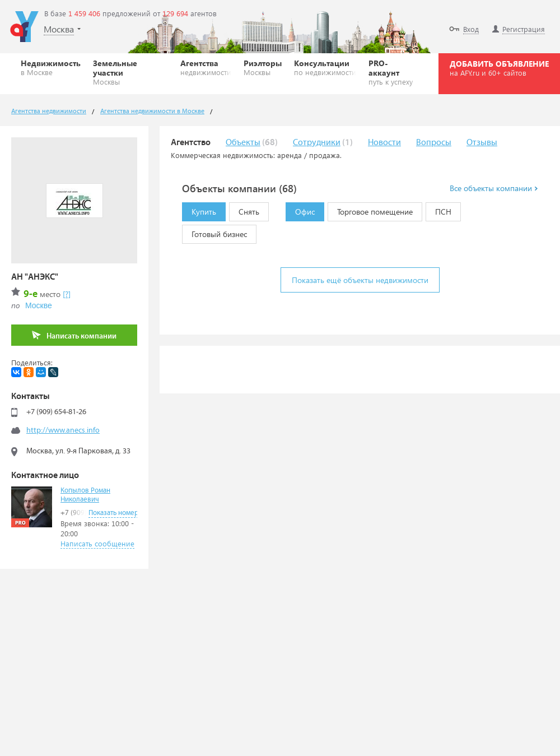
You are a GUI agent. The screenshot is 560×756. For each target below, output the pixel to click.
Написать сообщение (97, 543)
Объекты (243, 143)
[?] (67, 294)
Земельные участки (130, 72)
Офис (300, 210)
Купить (199, 210)
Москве (39, 305)
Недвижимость (51, 67)
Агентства (206, 67)
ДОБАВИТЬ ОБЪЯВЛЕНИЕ (499, 68)
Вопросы (434, 143)
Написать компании (74, 335)
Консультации (325, 67)
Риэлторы (263, 67)
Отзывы (482, 143)
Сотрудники (317, 143)
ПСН (438, 210)
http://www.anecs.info (63, 430)
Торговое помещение (370, 210)
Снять (244, 210)
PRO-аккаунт (393, 72)
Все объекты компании (494, 188)
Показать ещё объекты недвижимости (360, 280)
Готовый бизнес (214, 232)
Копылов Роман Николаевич (85, 495)
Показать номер (113, 513)
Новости (384, 143)
